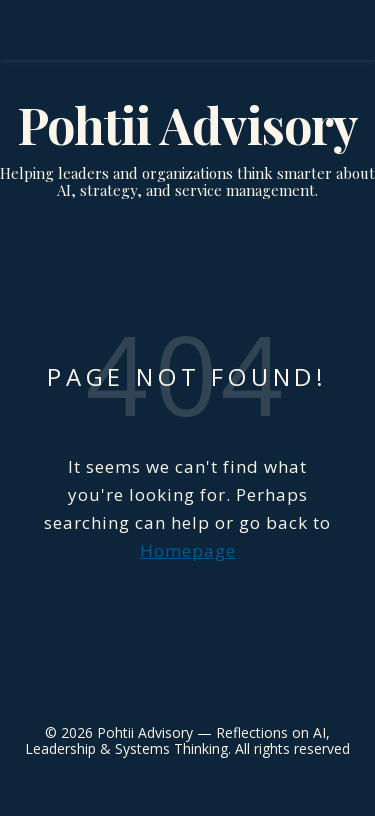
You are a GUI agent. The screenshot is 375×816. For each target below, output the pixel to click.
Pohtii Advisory (187, 125)
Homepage (188, 550)
